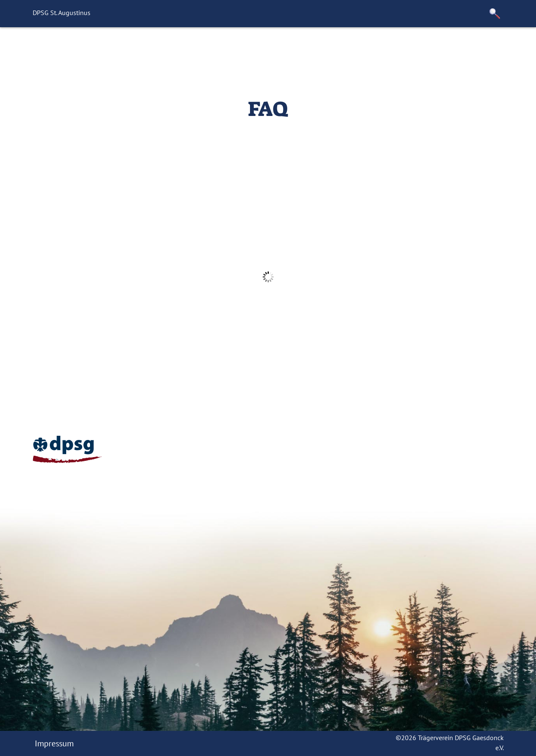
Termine (369, 48)
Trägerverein (420, 48)
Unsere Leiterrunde (305, 48)
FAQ (249, 48)
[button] (495, 14)
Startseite (134, 48)
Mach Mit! (212, 48)
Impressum (54, 743)
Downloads (477, 48)
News (173, 48)
